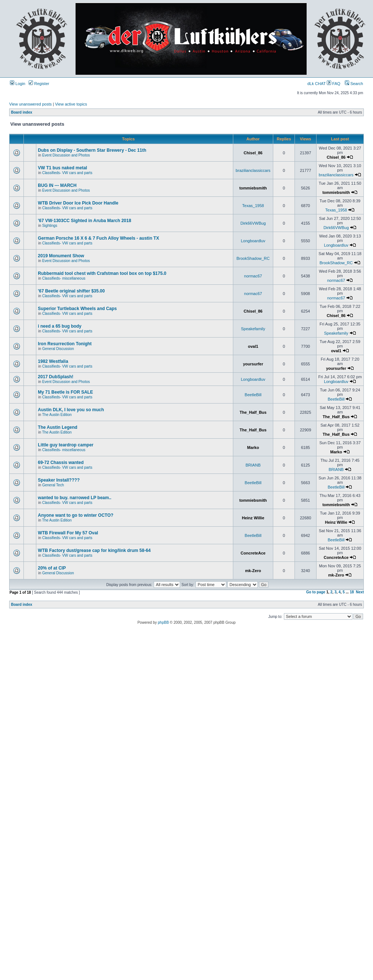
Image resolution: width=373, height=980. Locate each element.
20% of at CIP (52, 568)
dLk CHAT (317, 84)
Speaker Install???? (59, 480)
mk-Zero (253, 571)
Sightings (50, 226)
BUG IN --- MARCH (57, 185)
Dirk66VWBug (253, 223)
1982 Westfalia (53, 361)
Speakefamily (253, 329)
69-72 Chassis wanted (61, 463)
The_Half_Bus (253, 412)
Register (39, 84)
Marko (253, 447)
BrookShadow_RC (253, 258)
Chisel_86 (253, 153)
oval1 (253, 346)
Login (18, 84)
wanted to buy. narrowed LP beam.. (74, 498)
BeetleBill (253, 395)
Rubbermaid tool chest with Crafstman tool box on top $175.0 (102, 273)
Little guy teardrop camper (65, 445)
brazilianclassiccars (253, 170)
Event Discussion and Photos (66, 155)
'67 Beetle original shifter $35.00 (71, 291)
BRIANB (253, 465)
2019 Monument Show (61, 256)
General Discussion (58, 349)
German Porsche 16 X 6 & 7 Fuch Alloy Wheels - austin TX (98, 238)
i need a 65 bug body (60, 326)
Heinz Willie (253, 518)
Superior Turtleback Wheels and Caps (77, 309)
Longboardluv (253, 241)
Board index (22, 112)
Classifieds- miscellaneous (64, 278)
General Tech (53, 485)
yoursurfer (253, 364)
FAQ (334, 84)
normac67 (253, 276)
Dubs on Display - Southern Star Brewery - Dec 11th (92, 150)
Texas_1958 (253, 206)
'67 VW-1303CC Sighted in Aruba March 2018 (84, 221)
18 (352, 592)
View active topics (71, 104)
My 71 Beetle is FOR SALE (65, 392)
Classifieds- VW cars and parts (67, 173)
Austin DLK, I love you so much (71, 410)
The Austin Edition (57, 415)
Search (354, 84)
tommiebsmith (253, 188)
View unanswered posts (30, 104)
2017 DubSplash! (56, 377)
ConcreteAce (253, 553)
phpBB (163, 622)
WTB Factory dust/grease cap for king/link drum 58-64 (94, 550)
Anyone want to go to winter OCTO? (76, 515)
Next (360, 592)
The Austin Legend (58, 427)
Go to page (316, 592)
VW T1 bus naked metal (62, 168)
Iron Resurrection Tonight (65, 344)
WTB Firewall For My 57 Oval (68, 533)
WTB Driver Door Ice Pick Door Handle (78, 203)
